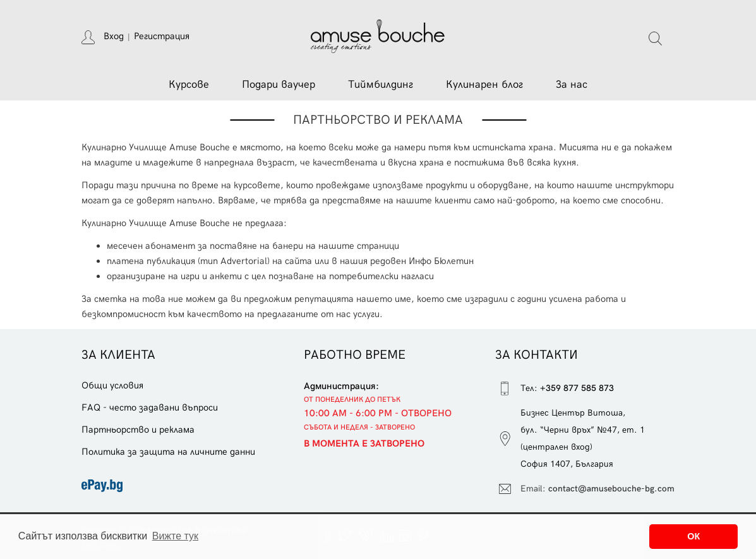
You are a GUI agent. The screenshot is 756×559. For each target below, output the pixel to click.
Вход (114, 36)
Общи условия (112, 385)
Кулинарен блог (484, 85)
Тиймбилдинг (381, 85)
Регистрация (162, 36)
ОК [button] (693, 536)
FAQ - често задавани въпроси (150, 407)
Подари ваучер (279, 85)
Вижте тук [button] (175, 536)
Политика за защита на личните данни (168, 452)
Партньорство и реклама (138, 430)
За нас (572, 85)
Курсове (189, 85)
